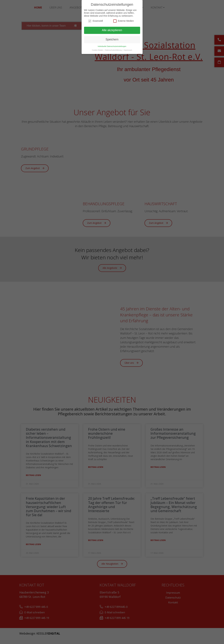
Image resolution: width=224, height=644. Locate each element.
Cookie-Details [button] (98, 50)
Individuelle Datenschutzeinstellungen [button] (112, 46)
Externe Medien (124, 21)
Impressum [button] (128, 50)
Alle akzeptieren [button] (112, 30)
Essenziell (96, 21)
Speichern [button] (112, 39)
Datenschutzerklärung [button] (114, 50)
